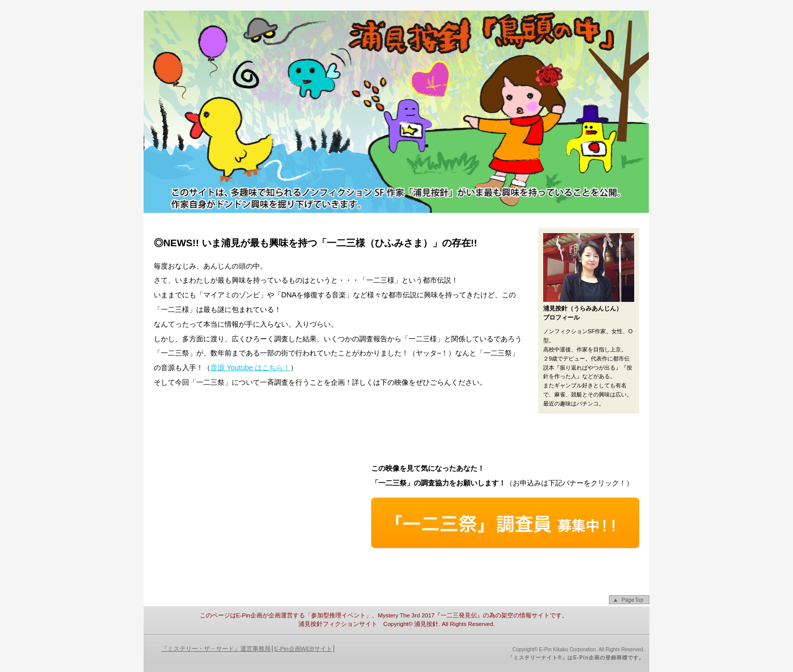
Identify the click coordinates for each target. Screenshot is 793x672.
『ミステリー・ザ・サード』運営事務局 (216, 649)
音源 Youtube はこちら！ (250, 368)
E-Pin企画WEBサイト (303, 649)
